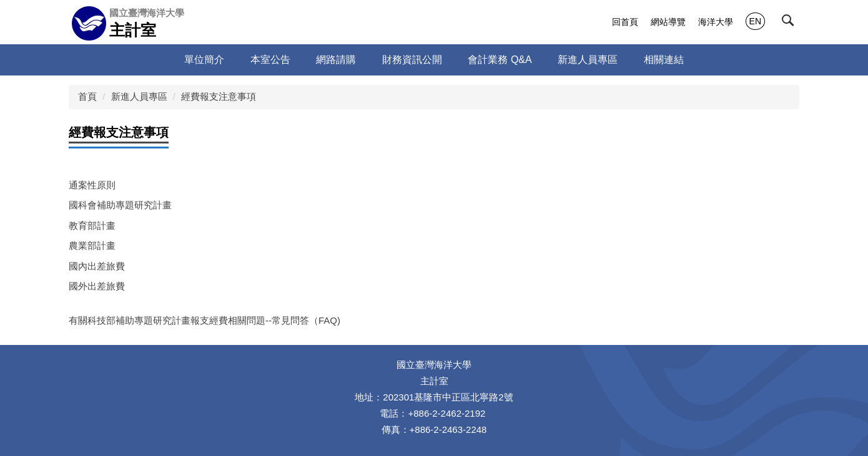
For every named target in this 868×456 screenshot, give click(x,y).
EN (755, 21)
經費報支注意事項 (219, 96)
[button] (791, 23)
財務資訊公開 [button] (412, 60)
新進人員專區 (139, 96)
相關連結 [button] (664, 60)
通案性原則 (92, 185)
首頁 (87, 96)
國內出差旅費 (97, 266)
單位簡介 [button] (204, 60)
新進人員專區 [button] (588, 60)
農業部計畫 (92, 245)
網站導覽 (668, 22)
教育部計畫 (92, 226)
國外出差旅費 (97, 286)
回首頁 (625, 22)
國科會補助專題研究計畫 (120, 205)
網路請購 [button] (336, 60)
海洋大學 (716, 22)
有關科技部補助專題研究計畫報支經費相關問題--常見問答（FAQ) (205, 320)
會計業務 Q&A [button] (500, 60)
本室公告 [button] (270, 60)
